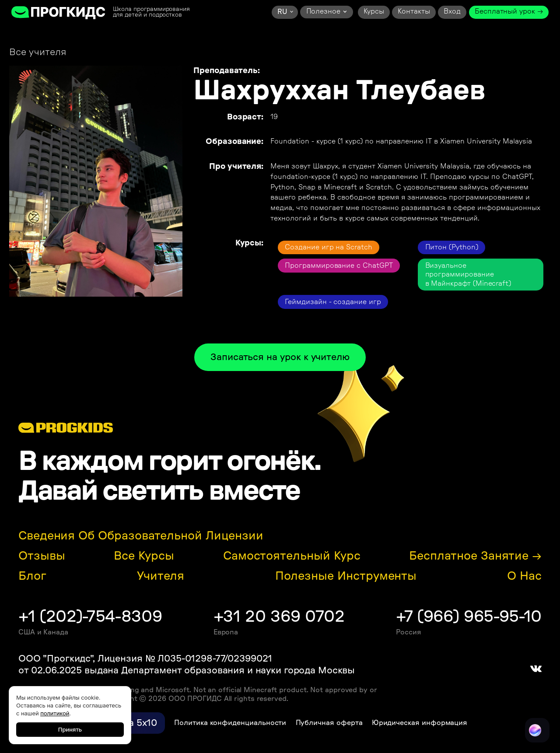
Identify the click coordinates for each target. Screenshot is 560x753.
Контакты (414, 11)
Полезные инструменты (346, 576)
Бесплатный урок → (509, 11)
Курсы (374, 11)
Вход (452, 11)
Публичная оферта (329, 723)
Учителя (161, 576)
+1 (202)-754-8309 (90, 617)
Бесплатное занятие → (475, 556)
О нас (524, 576)
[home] (59, 12)
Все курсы (144, 556)
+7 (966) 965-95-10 (469, 617)
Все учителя (38, 52)
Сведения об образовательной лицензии (141, 536)
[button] (285, 12)
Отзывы (42, 556)
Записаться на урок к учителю (280, 357)
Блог (32, 576)
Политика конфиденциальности (230, 723)
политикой (55, 713)
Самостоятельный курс (292, 556)
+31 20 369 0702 (279, 617)
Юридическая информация (420, 723)
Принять (70, 729)
